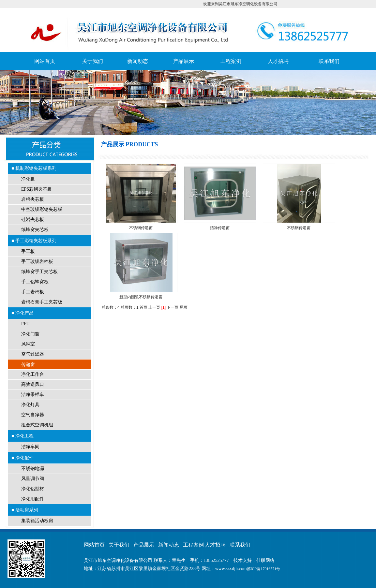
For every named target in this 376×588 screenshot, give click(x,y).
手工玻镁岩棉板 (37, 262)
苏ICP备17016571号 (264, 569)
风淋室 (28, 344)
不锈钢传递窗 (141, 228)
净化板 (28, 179)
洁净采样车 (33, 395)
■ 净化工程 (23, 436)
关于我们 (93, 61)
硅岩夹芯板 (33, 220)
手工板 (28, 251)
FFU (25, 324)
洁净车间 (30, 447)
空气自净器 (33, 415)
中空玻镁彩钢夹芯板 (42, 209)
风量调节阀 (33, 479)
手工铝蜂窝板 (35, 282)
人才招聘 (278, 61)
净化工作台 (33, 374)
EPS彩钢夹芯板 (37, 189)
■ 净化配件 (23, 458)
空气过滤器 (33, 354)
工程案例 (231, 61)
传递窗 (28, 364)
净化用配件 (33, 499)
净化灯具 (30, 405)
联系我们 (329, 61)
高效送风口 (33, 384)
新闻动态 (138, 61)
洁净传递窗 (220, 228)
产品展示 (184, 61)
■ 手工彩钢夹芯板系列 (34, 241)
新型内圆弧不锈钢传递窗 (141, 297)
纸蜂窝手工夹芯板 (39, 272)
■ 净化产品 (23, 313)
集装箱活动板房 (37, 521)
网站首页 (45, 61)
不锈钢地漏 (33, 469)
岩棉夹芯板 (33, 199)
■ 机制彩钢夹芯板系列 (34, 168)
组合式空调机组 (37, 425)
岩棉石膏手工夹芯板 (42, 302)
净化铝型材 (33, 489)
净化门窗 (30, 334)
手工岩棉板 (33, 292)
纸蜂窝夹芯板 (35, 230)
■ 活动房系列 (25, 510)
